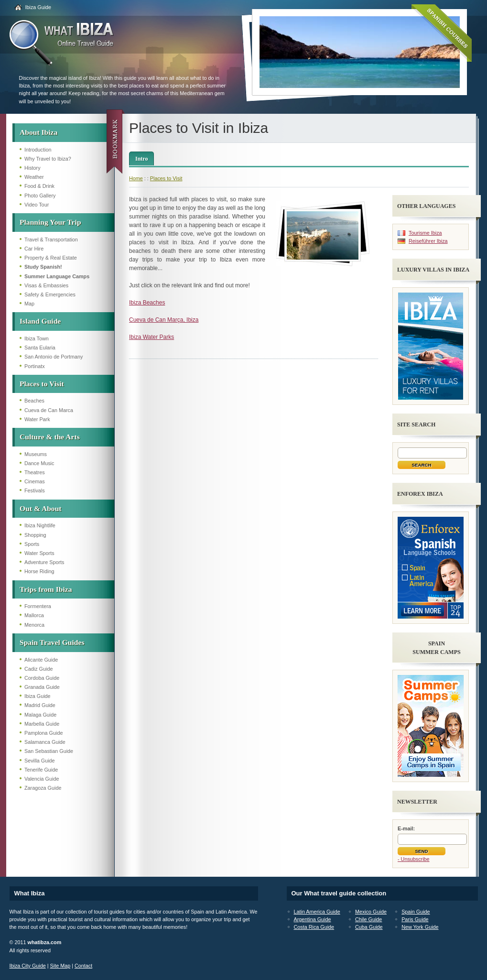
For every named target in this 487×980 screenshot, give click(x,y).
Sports (32, 544)
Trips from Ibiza (46, 589)
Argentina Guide (313, 919)
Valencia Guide (42, 779)
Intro (141, 159)
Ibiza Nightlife (40, 525)
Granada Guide (42, 687)
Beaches (34, 401)
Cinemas (35, 481)
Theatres (35, 472)
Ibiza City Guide (28, 966)
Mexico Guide (371, 912)
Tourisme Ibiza (425, 233)
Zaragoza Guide (43, 788)
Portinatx (35, 366)
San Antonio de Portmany (54, 357)
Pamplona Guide (43, 733)
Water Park (37, 419)
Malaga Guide (40, 715)
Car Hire (34, 249)
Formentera (38, 606)
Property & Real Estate (51, 258)
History (32, 168)
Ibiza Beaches (147, 303)
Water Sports (39, 553)
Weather (34, 177)
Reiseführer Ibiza (428, 241)
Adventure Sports (44, 562)
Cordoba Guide (42, 678)
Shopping (35, 535)
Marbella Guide (42, 724)
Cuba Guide (369, 927)
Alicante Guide (41, 660)
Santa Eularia (40, 348)
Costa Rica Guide (314, 927)
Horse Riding (39, 571)
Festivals (35, 490)
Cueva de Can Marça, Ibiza (164, 320)
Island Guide (40, 321)
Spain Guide (416, 912)
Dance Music (39, 463)
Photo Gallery (40, 196)
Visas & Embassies (46, 285)
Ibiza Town (37, 338)
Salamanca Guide (45, 742)
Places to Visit (42, 384)
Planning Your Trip (50, 222)
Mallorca (34, 615)
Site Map (60, 966)
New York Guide (420, 927)
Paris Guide (415, 919)
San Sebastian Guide (49, 751)
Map (29, 304)
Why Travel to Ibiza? (48, 159)
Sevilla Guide (40, 761)
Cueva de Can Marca (49, 410)
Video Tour (37, 205)
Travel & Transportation (51, 240)
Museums (36, 454)
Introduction (38, 150)
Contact (83, 966)
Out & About (41, 508)
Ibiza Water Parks (152, 337)
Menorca (34, 625)
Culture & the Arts (50, 437)
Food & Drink (39, 186)
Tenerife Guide (41, 770)
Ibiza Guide (38, 7)
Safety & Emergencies (50, 294)
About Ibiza (38, 132)
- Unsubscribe (414, 859)
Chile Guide (368, 919)
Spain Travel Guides (52, 642)
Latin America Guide (317, 912)
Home (136, 178)
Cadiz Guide (38, 669)
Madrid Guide (40, 705)
